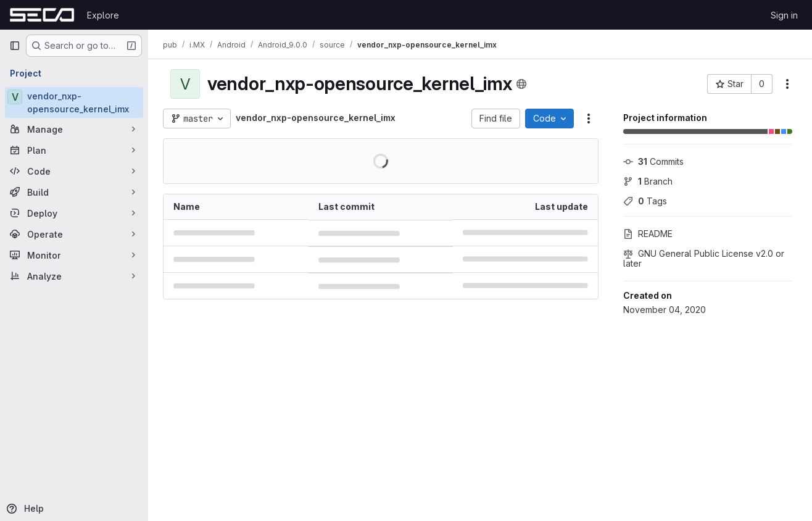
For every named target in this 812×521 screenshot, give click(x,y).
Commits (653, 161)
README (648, 234)
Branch (648, 181)
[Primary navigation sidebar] (15, 46)
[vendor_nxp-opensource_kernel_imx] (74, 102)
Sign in (784, 15)
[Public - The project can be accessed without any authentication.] (521, 84)
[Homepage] (42, 15)
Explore (103, 15)
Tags (645, 201)
